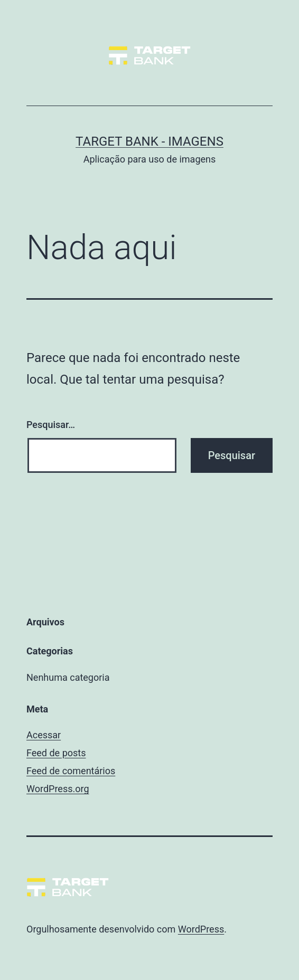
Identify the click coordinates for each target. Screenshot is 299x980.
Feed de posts (56, 753)
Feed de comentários (71, 771)
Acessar (44, 735)
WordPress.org (58, 789)
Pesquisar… (51, 425)
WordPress (201, 929)
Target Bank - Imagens (149, 141)
